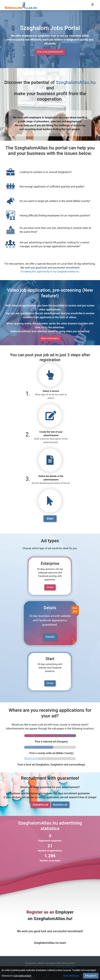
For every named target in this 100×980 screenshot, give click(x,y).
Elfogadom (91, 976)
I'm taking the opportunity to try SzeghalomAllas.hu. (50, 271)
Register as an (40, 912)
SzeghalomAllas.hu (76, 82)
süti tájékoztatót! (23, 976)
